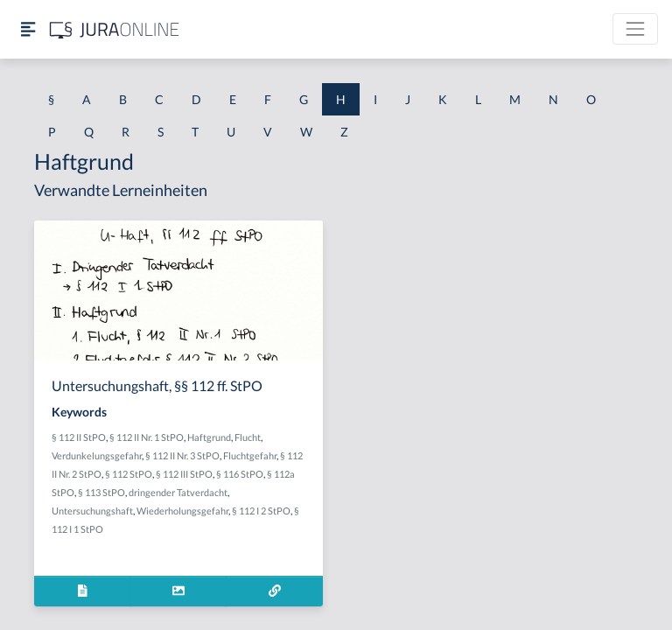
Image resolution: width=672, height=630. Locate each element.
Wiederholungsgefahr (182, 511)
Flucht (248, 437)
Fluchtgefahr (250, 455)
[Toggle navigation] (635, 29)
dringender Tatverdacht (178, 492)
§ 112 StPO (129, 474)
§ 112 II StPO (79, 437)
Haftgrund (209, 437)
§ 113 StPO (101, 492)
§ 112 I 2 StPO (261, 511)
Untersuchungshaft (92, 511)
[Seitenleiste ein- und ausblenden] (28, 29)
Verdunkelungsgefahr (97, 455)
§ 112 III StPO (184, 474)
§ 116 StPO (240, 474)
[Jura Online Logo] (115, 29)
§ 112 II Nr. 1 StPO (147, 437)
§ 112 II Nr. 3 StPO (182, 455)
